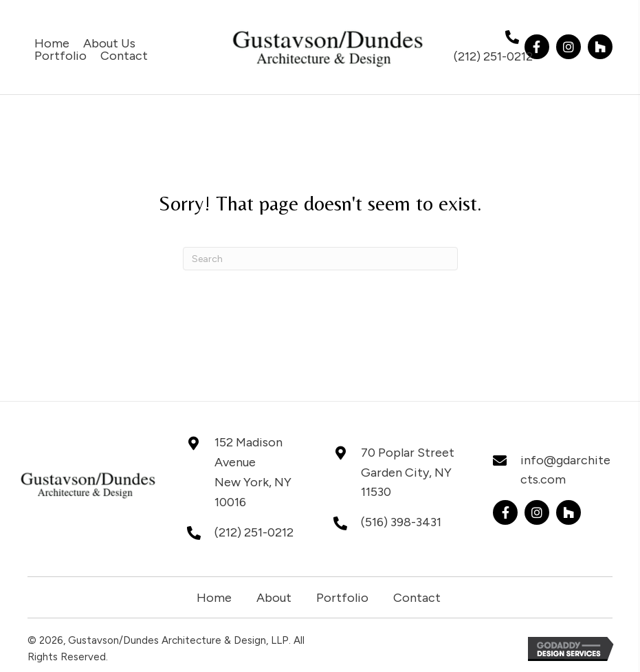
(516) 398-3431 (401, 522)
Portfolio (342, 598)
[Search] (320, 259)
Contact (417, 598)
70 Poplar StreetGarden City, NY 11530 (408, 473)
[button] (537, 47)
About (274, 598)
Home (214, 598)
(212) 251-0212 (493, 56)
